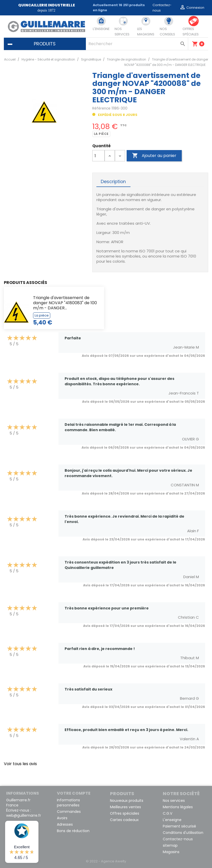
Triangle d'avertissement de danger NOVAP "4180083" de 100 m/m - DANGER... (65, 303)
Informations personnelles (68, 803)
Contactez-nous (178, 839)
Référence (101, 108)
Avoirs (62, 818)
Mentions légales (178, 807)
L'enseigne (172, 820)
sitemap (170, 845)
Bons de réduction (73, 831)
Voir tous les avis (20, 764)
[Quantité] (98, 156)
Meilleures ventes (125, 807)
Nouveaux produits (127, 801)
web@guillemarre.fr (24, 815)
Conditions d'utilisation (183, 833)
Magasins (171, 852)
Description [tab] (113, 182)
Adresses (65, 824)
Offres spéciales (125, 813)
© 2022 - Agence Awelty (106, 861)
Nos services (174, 801)
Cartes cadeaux (124, 820)
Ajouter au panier (154, 156)
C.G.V (168, 813)
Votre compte (74, 793)
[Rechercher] (137, 44)
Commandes (69, 812)
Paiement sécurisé (179, 826)
